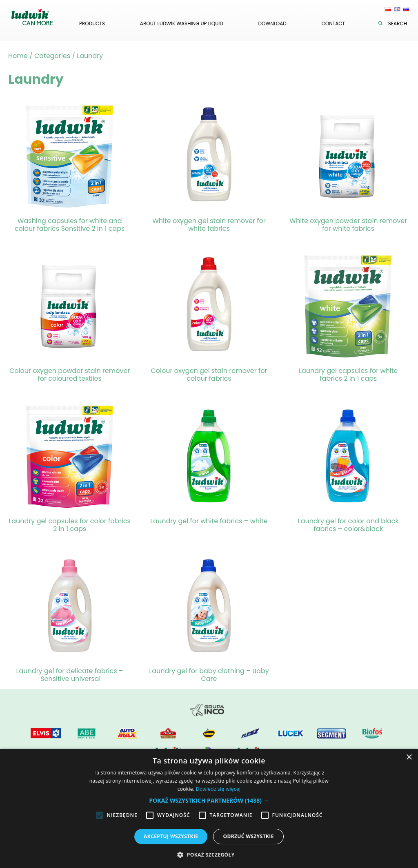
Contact (333, 23)
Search (395, 23)
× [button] (409, 758)
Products (92, 23)
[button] (209, 800)
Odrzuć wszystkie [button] (248, 836)
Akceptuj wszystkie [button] (171, 836)
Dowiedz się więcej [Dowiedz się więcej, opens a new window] (218, 789)
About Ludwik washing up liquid (182, 23)
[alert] (209, 808)
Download (272, 23)
